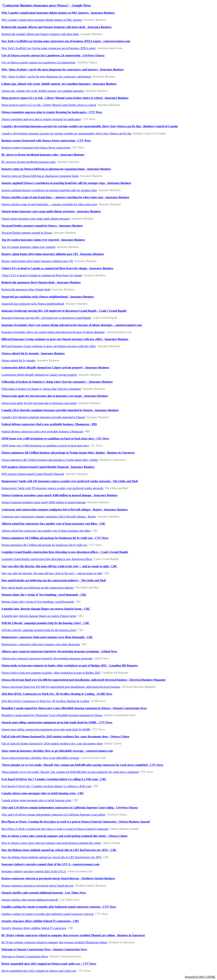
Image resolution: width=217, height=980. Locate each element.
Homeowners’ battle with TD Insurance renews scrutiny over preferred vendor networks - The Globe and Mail (70, 481)
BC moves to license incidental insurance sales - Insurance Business (43, 155)
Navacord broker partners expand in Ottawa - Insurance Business (42, 226)
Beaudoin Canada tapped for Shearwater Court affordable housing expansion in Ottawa (52, 715)
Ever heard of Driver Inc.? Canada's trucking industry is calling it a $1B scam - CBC (54, 779)
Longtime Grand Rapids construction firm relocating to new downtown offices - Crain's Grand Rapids (65, 552)
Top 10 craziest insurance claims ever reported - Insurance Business (43, 240)
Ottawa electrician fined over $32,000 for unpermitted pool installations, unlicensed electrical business (61, 687)
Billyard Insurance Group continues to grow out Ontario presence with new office (49, 346)
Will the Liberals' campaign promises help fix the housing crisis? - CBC (46, 623)
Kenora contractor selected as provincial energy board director (38, 886)
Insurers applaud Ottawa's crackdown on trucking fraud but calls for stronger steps (49, 190)
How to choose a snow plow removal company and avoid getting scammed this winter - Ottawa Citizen (64, 836)
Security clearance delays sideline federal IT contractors (34, 928)
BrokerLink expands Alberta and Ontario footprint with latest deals (40, 34)
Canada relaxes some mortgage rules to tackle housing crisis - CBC (43, 793)
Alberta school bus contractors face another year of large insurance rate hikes (46, 531)
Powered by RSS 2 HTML (200, 977)
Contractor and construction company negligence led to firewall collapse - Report (49, 517)
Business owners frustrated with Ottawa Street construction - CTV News (46, 141)
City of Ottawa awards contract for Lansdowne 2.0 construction (38, 62)
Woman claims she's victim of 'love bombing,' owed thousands (38, 602)
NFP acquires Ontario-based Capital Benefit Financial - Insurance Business (48, 467)
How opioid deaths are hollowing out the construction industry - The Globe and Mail (54, 580)
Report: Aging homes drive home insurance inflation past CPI (37, 261)
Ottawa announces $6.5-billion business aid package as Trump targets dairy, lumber (50, 460)
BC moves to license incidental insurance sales (28, 162)
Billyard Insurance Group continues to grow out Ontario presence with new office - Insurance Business (65, 339)
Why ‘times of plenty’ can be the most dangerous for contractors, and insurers (46, 77)
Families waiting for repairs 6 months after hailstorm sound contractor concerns (48, 914)
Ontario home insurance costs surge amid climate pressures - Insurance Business (51, 211)
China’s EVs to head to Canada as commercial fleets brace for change (42, 275)
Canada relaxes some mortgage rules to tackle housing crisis (36, 800)
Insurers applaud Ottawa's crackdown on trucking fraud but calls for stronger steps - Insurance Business (66, 183)
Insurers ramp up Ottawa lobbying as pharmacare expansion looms (40, 176)
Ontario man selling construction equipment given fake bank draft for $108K (46, 729)
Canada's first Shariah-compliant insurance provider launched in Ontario (43, 417)
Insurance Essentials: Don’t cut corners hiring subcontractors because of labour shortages (53, 332)
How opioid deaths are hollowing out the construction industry (38, 588)
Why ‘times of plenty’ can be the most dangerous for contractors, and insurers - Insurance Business (63, 69)
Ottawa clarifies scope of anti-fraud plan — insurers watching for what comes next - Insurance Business (65, 197)
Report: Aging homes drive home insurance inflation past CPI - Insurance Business (53, 254)
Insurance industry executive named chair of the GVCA (34, 871)
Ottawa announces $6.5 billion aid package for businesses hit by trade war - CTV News (55, 538)
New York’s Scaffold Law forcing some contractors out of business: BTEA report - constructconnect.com (66, 41)
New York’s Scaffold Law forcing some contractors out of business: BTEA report (49, 48)
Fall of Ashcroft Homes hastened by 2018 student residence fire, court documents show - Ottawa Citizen (65, 736)
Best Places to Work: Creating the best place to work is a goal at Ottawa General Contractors (55, 829)
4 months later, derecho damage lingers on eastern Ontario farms (39, 616)
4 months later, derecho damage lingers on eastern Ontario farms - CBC (46, 609)
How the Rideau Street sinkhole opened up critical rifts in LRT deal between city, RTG (52, 857)
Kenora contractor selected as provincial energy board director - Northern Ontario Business (58, 878)
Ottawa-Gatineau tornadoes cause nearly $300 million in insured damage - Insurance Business (59, 495)
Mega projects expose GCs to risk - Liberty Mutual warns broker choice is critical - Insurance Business (65, 98)
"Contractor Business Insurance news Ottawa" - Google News (46, 5)
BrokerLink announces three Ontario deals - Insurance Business (41, 282)
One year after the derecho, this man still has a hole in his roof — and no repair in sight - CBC (59, 566)
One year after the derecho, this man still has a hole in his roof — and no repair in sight (52, 573)
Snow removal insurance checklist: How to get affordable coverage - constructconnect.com (57, 751)
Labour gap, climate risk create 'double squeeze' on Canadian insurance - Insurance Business (59, 84)
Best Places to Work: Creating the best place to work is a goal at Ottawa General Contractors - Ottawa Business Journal (76, 822)
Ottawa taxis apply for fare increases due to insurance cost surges (39, 403)
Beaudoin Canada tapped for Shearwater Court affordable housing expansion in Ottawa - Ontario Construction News (74, 708)
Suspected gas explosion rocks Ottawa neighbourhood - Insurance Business (48, 297)
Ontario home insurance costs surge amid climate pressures (36, 219)
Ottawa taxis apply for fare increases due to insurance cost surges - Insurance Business (55, 396)
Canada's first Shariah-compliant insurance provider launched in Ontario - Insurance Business (60, 410)
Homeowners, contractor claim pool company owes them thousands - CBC (47, 637)
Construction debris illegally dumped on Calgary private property (39, 375)
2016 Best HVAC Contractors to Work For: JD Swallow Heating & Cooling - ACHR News (57, 694)
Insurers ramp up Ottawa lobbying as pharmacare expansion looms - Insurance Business (56, 169)
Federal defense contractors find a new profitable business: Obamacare (42, 431)
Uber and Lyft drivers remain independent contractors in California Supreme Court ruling (53, 815)
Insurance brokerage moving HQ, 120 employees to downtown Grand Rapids (46, 318)
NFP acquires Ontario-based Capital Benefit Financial (33, 474)
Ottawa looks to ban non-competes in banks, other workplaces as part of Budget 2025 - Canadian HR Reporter (70, 665)
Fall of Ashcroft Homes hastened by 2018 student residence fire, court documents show (52, 744)
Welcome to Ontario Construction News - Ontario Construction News (44, 949)
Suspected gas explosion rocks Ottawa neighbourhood (33, 304)
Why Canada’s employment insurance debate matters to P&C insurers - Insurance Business (58, 13)
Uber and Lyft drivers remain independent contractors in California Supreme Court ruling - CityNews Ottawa (70, 808)
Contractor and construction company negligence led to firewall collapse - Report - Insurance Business (65, 510)
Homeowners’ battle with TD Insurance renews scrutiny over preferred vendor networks (52, 488)
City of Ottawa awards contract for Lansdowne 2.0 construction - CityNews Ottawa (53, 55)
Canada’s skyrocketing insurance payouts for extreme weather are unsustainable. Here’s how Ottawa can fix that (66, 133)
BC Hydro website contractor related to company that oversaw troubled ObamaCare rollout (54, 942)
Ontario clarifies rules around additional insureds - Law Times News (44, 893)
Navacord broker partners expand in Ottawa (27, 233)
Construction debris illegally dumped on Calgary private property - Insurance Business (55, 367)
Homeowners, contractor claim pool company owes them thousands (41, 644)
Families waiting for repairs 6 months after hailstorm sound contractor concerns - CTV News (59, 907)
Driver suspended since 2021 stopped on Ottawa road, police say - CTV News (49, 964)
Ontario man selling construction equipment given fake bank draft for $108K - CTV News (57, 722)
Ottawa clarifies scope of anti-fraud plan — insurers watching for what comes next (49, 204)
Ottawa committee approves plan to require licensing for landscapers (41, 119)
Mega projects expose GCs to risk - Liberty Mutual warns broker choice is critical (49, 105)
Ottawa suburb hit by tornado (18, 360)
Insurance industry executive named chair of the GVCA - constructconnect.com (50, 864)
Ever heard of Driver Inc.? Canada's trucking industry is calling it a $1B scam (46, 786)
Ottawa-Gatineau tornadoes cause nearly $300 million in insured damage (44, 502)
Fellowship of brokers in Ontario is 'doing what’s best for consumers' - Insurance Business (57, 382)
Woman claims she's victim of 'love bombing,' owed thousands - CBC (44, 595)
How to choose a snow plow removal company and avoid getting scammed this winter (51, 843)
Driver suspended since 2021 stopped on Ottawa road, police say (39, 971)
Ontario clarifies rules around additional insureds (30, 900)
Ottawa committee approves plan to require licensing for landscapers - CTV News (52, 112)
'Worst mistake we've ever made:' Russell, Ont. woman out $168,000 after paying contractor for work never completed (70, 772)
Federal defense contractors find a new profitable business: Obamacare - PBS (49, 424)
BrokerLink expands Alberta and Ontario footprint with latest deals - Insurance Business (56, 27)
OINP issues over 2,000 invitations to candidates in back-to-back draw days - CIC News (55, 438)
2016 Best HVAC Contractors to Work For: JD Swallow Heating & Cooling (45, 701)
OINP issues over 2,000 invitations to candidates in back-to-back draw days (45, 446)
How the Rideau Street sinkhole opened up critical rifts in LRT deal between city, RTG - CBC (59, 850)
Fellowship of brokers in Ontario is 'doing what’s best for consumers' (41, 389)
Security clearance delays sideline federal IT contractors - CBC (40, 921)
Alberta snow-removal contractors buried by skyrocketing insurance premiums (47, 658)
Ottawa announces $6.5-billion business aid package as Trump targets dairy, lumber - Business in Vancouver (68, 453)
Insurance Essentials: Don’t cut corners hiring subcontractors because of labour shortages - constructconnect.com (72, 325)
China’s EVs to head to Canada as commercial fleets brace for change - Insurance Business (57, 268)
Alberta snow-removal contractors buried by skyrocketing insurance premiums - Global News (59, 651)
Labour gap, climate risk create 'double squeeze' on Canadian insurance (43, 91)
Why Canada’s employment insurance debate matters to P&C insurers (42, 20)
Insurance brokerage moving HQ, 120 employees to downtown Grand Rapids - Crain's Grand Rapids (64, 311)
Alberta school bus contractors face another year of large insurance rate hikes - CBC (54, 524)
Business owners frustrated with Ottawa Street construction (36, 148)
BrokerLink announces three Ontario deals (26, 289)
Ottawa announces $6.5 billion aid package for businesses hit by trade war (44, 545)
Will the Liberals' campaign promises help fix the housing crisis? (39, 630)
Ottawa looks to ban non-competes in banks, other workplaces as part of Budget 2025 (51, 673)
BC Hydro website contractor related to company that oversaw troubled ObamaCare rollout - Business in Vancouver (73, 935)
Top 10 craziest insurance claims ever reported (28, 247)
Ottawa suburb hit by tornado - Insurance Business (33, 353)
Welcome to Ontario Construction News (25, 956)
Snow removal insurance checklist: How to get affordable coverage (40, 758)
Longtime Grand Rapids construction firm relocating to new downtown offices (47, 559)
